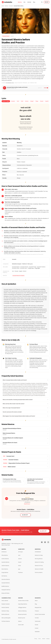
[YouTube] (42, 542)
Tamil (18, 101)
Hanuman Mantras (6, 579)
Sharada (16, 271)
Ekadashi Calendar (6, 604)
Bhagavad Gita (38, 607)
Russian (42, 101)
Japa (19, 569)
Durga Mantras (5, 572)
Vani (13, 271)
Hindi (22, 101)
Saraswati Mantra (6, 36)
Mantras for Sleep (39, 555)
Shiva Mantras (5, 555)
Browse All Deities (5, 593)
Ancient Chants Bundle (40, 614)
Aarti (19, 555)
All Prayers (21, 552)
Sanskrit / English (6, 101)
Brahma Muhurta (5, 614)
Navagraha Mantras (6, 590)
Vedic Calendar (5, 601)
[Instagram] (48, 542)
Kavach (20, 562)
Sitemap (48, 639)
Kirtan (20, 566)
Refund (44, 639)
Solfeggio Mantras (22, 607)
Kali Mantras (4, 576)
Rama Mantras (5, 569)
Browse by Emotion (22, 614)
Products (37, 611)
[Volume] (46, 88)
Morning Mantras (39, 559)
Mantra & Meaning (22, 611)
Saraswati (11, 6)
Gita (24, 2)
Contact (37, 628)
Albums (20, 621)
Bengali (32, 101)
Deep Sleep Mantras (23, 604)
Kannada (13, 101)
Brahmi (25, 271)
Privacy (36, 639)
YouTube (37, 618)
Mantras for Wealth (39, 569)
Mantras (20, 2)
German (27, 101)
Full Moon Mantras (6, 621)
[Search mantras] (42, 2)
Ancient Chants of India (23, 601)
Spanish (47, 101)
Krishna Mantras (5, 559)
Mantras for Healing (39, 562)
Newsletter (37, 632)
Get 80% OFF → (44, 531)
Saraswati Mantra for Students (18, 276)
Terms (40, 639)
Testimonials (38, 621)
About (36, 601)
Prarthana (20, 572)
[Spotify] (45, 542)
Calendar (29, 2)
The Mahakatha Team (10, 83)
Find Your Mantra (39, 572)
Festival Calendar (5, 607)
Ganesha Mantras (5, 562)
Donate (36, 625)
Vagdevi (21, 271)
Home (3, 6)
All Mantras (4, 552)
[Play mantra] (5, 88)
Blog (34, 2)
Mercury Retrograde (6, 618)
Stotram (20, 559)
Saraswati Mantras (6, 583)
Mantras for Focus (39, 566)
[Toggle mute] (42, 88)
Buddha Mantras (5, 586)
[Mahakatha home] (7, 2)
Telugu (37, 101)
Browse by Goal (22, 618)
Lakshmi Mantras (5, 566)
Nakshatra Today (5, 611)
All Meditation (38, 552)
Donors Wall (21, 625)
